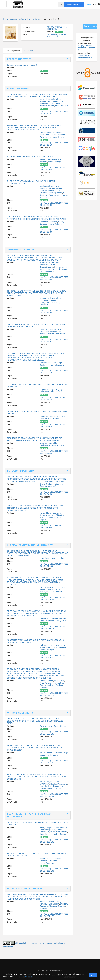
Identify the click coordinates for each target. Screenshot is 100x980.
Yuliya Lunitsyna (57, 365)
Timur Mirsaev (55, 195)
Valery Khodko (58, 137)
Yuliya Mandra (46, 137)
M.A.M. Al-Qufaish (47, 263)
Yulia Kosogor (45, 587)
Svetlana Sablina (47, 186)
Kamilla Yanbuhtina (48, 416)
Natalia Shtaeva (46, 859)
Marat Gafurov (61, 683)
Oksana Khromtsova (48, 191)
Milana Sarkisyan (56, 224)
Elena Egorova (58, 786)
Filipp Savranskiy (47, 683)
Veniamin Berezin (47, 106)
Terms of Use (27, 976)
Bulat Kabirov (54, 419)
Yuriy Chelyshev (46, 681)
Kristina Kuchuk (46, 788)
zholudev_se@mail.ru (87, 49)
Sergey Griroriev (56, 188)
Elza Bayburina (60, 788)
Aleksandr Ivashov (47, 133)
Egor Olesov (54, 904)
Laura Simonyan (46, 329)
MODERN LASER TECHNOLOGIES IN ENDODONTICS (30, 157)
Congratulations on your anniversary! (22, 65)
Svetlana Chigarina (56, 515)
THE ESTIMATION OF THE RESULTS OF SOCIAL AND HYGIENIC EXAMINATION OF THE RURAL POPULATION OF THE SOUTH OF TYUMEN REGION (35, 748)
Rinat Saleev (53, 101)
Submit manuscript (74, 4)
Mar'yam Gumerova (48, 269)
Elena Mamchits (59, 587)
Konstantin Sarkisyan (48, 222)
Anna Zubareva (56, 592)
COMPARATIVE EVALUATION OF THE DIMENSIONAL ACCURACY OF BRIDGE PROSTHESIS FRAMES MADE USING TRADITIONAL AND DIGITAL (36, 721)
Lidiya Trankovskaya (49, 444)
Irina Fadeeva (56, 392)
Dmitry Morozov (46, 908)
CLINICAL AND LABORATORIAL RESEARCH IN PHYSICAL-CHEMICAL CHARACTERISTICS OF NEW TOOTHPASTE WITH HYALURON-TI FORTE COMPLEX (37, 293)
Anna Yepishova (55, 193)
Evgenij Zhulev (60, 726)
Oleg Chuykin (45, 786)
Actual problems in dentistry (31, 19)
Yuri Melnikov (45, 618)
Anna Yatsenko (46, 443)
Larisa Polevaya (55, 162)
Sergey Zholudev (59, 618)
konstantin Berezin (47, 99)
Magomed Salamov (57, 906)
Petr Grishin (45, 558)
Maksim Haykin (46, 513)
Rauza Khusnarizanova (47, 266)
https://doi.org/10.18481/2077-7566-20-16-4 (58, 36)
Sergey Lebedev (46, 753)
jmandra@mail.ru (85, 57)
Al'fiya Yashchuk (61, 827)
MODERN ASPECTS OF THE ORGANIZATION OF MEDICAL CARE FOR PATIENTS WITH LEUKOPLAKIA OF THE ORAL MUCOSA (37, 95)
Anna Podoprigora (47, 650)
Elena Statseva (56, 104)
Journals (14, 19)
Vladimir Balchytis (47, 334)
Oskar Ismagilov (62, 106)
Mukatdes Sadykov (48, 517)
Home (6, 19)
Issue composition (12, 51)
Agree (93, 975)
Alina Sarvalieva (47, 271)
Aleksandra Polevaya (48, 159)
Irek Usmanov (63, 269)
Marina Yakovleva (47, 863)
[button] (3, 4)
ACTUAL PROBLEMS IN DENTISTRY (57, 28)
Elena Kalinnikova (58, 558)
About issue (29, 51)
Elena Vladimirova (47, 621)
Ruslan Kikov (45, 647)
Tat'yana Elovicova (47, 298)
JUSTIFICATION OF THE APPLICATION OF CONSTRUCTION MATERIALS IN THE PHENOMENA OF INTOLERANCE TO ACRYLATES (37, 218)
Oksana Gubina (55, 486)
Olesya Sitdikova (47, 484)
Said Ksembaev (55, 861)
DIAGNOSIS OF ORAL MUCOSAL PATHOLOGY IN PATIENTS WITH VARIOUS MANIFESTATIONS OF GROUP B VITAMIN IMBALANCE (35, 439)
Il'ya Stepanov (59, 645)
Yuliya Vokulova (46, 726)
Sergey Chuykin (46, 782)
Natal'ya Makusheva (59, 784)
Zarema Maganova (47, 830)
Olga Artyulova (58, 445)
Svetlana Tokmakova (48, 363)
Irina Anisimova (57, 332)
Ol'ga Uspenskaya (47, 390)
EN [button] (95, 4)
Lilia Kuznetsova (61, 267)
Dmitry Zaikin (61, 621)
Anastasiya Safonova (49, 755)
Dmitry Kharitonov (59, 647)
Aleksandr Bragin (47, 589)
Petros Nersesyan (58, 135)
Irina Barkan (60, 334)
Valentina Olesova (47, 902)
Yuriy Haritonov (46, 645)
